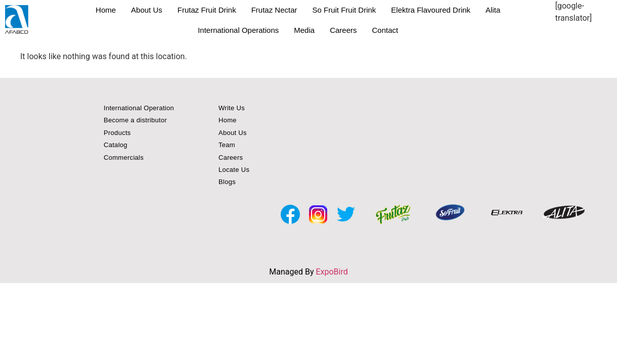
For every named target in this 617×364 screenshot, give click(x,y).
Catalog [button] (116, 145)
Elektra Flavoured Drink (431, 10)
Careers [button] (231, 157)
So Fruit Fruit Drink (344, 10)
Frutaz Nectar (274, 10)
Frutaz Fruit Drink (207, 10)
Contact (385, 30)
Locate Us (234, 170)
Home (106, 10)
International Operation (139, 108)
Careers (343, 30)
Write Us (232, 108)
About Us (147, 10)
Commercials (124, 157)
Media (304, 30)
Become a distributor (135, 120)
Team (227, 145)
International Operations (238, 30)
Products (117, 133)
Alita (493, 10)
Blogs (227, 182)
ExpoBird (332, 272)
